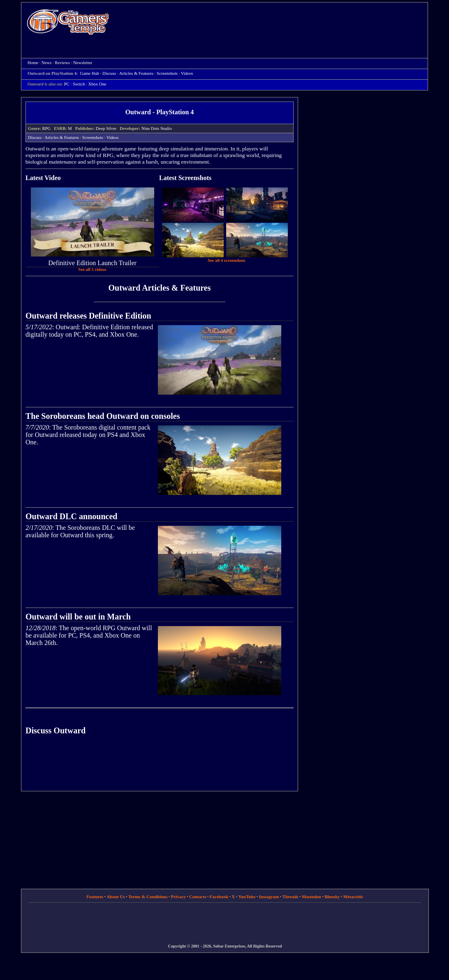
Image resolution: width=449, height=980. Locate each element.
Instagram (269, 897)
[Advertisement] (273, 23)
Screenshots (167, 73)
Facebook (219, 897)
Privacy (178, 897)
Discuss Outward (56, 730)
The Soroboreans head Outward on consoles (103, 416)
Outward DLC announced (71, 516)
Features (95, 897)
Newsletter (83, 63)
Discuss (109, 73)
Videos (187, 73)
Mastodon (311, 897)
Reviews (62, 63)
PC (67, 84)
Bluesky (332, 897)
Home (68, 22)
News (46, 63)
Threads (290, 897)
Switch (79, 84)
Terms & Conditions (148, 897)
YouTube (247, 897)
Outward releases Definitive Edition (88, 316)
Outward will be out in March (78, 617)
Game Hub (90, 73)
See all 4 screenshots (227, 260)
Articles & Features (136, 73)
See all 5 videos (92, 269)
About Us (116, 897)
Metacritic (353, 897)
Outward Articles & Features (159, 288)
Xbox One (97, 84)
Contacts (198, 897)
